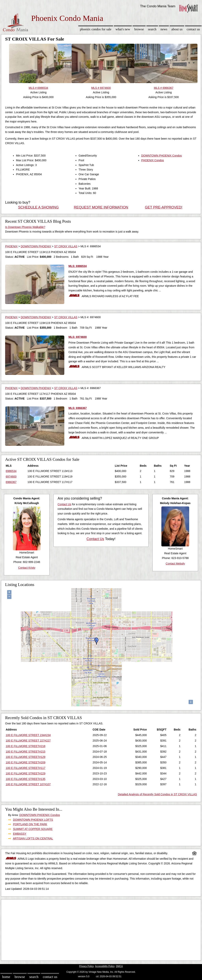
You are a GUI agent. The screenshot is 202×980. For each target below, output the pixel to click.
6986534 (11, 471)
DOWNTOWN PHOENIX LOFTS (33, 820)
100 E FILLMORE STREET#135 (26, 779)
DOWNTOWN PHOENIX (36, 246)
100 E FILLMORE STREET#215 (26, 752)
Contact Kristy (27, 568)
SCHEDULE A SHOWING (38, 207)
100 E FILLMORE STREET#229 (26, 773)
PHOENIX (11, 246)
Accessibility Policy (105, 966)
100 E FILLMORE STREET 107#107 (28, 784)
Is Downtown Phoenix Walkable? (25, 227)
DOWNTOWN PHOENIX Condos (162, 156)
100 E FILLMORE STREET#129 (26, 757)
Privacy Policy (86, 966)
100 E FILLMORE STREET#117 (26, 768)
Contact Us (193, 29)
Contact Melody (175, 564)
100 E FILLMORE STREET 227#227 (28, 741)
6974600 (11, 477)
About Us (177, 29)
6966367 (11, 482)
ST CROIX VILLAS (66, 246)
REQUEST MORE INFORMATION (101, 207)
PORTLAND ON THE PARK (30, 824)
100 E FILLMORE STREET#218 (26, 746)
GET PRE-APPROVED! (164, 207)
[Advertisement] (101, 929)
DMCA (119, 966)
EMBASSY (20, 834)
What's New (123, 29)
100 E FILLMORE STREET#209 (26, 762)
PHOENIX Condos (153, 160)
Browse (139, 29)
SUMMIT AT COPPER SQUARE (33, 829)
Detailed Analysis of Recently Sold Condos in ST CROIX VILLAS (158, 794)
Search (152, 29)
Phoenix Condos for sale (96, 29)
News (164, 29)
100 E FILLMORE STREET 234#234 (28, 735)
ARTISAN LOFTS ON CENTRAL (33, 838)
